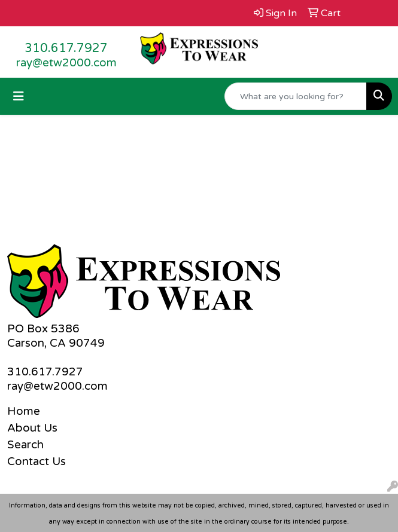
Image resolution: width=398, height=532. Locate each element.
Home (24, 411)
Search (25, 445)
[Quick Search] (296, 96)
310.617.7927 (66, 48)
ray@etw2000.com (66, 63)
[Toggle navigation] (19, 97)
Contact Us (37, 461)
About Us (32, 428)
